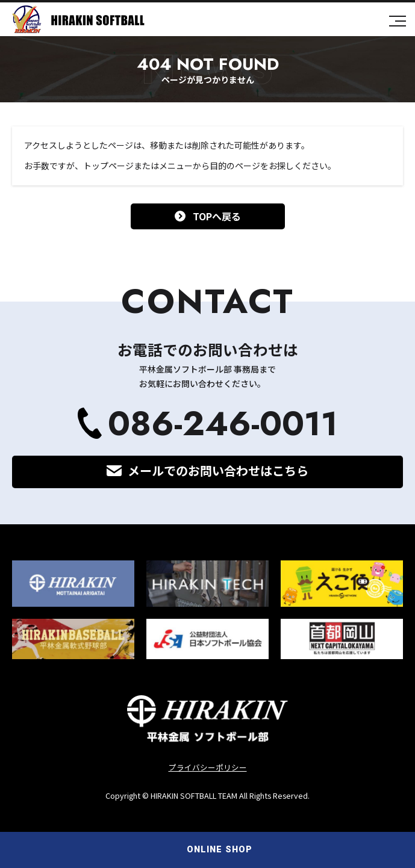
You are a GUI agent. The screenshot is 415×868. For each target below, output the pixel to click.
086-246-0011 (223, 423)
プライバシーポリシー (208, 767)
